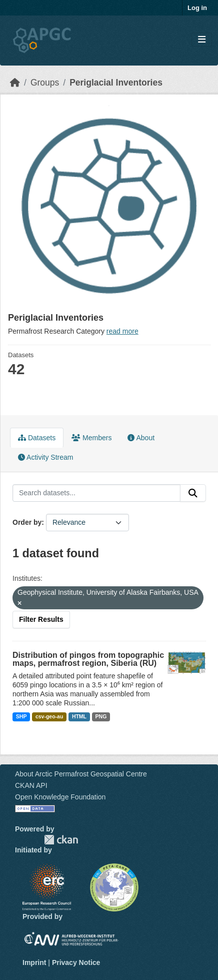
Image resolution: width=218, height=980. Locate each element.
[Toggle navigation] (202, 40)
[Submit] (193, 493)
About (141, 438)
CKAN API (31, 785)
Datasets (37, 438)
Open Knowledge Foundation (60, 797)
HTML (79, 716)
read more (122, 331)
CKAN (61, 840)
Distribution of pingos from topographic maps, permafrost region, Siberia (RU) (88, 659)
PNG (101, 716)
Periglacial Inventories (116, 83)
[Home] (15, 83)
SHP (21, 716)
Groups (45, 83)
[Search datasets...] (96, 493)
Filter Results (41, 619)
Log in (197, 8)
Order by (27, 522)
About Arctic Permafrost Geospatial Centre (81, 774)
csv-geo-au (49, 716)
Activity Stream (45, 457)
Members (91, 438)
